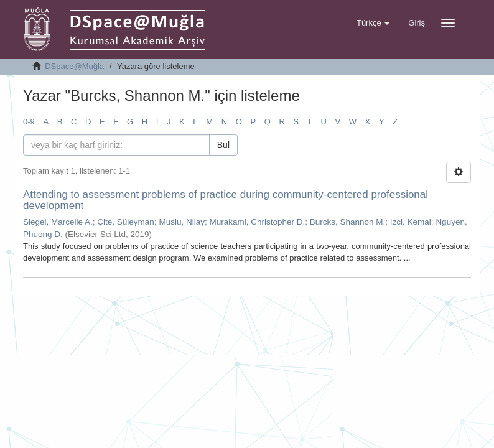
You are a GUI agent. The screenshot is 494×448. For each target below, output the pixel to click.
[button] (373, 23)
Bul (223, 145)
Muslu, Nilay (182, 222)
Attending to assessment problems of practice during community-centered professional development (226, 200)
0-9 (29, 122)
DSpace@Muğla (74, 66)
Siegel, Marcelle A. (58, 222)
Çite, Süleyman (126, 222)
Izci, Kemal (411, 222)
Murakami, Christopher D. (257, 222)
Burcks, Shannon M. (348, 222)
